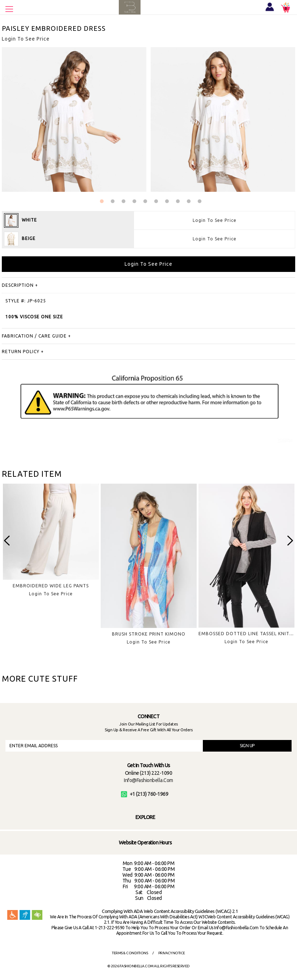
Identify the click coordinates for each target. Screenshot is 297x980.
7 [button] (167, 202)
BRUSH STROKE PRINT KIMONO (149, 634)
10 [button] (200, 202)
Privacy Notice (172, 953)
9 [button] (189, 202)
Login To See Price (215, 220)
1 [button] (102, 202)
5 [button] (145, 202)
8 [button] (178, 202)
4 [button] (134, 202)
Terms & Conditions (130, 953)
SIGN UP (247, 746)
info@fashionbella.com (148, 780)
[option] (51, 546)
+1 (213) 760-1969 (145, 794)
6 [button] (156, 202)
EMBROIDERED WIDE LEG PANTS (51, 586)
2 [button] (113, 202)
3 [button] (124, 202)
